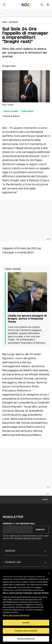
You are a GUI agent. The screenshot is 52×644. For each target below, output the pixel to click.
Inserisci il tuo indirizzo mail (19, 524)
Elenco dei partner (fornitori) (16, 615)
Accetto (26, 623)
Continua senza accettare (26, 631)
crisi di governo (11, 111)
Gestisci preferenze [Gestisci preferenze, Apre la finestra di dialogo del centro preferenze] (26, 639)
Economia (14, 22)
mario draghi (28, 111)
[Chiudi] (49, 573)
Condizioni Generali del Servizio (28, 538)
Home (5, 22)
